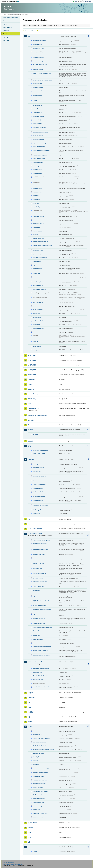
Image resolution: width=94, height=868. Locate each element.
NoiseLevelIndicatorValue (40, 780)
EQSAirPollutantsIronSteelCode (42, 601)
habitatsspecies (38, 510)
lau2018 (31, 712)
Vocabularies (7, 34)
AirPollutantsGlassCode (40, 544)
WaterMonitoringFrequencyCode (42, 647)
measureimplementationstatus (42, 150)
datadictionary (33, 394)
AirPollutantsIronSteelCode (41, 550)
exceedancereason (38, 139)
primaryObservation (39, 238)
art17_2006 (32, 365)
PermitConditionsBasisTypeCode (42, 627)
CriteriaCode (37, 590)
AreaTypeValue (37, 735)
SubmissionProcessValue (40, 813)
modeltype (36, 196)
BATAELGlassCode (39, 558)
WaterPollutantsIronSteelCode (42, 655)
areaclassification (38, 69)
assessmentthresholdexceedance (43, 80)
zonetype (36, 350)
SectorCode (36, 636)
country (35, 851)
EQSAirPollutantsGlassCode (41, 596)
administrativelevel (38, 48)
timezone (36, 341)
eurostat (31, 420)
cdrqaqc (35, 100)
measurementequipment (40, 155)
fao (29, 425)
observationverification (40, 220)
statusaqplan (37, 325)
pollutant (36, 235)
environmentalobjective (40, 127)
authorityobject (37, 91)
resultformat (37, 273)
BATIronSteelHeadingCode (41, 582)
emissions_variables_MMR (41, 450)
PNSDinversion (37, 231)
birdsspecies (37, 481)
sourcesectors (37, 306)
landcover (32, 698)
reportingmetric (37, 265)
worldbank (32, 847)
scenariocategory (38, 302)
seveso (31, 828)
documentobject (38, 120)
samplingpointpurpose (39, 289)
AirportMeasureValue (39, 731)
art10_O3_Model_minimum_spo (42, 73)
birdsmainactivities (38, 468)
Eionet (11, 14)
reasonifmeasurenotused (40, 258)
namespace (36, 199)
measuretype (37, 166)
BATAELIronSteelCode (39, 564)
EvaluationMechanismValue (41, 746)
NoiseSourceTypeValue (40, 784)
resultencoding (37, 269)
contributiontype (38, 105)
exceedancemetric (38, 136)
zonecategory (37, 346)
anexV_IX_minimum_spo (40, 65)
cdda (30, 384)
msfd (30, 722)
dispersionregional (38, 116)
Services (6, 37)
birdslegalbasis (37, 464)
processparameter (38, 250)
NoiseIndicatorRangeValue (41, 773)
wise (30, 842)
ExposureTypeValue (39, 753)
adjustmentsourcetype (39, 41)
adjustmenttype (37, 44)
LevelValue (36, 764)
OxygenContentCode (39, 623)
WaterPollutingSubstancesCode (42, 687)
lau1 (30, 702)
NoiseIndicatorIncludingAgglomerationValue (45, 768)
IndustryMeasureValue (39, 757)
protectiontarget (38, 254)
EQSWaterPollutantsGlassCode (42, 609)
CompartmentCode (38, 586)
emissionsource (38, 124)
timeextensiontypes (39, 328)
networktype (37, 203)
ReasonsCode (37, 631)
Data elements (8, 27)
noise (30, 726)
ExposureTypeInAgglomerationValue (43, 749)
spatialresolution (38, 310)
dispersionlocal (37, 112)
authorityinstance (38, 87)
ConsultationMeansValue (40, 742)
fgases (30, 430)
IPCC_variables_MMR (39, 454)
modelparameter (38, 189)
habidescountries (38, 488)
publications (32, 823)
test (29, 832)
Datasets (6, 21)
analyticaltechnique (39, 61)
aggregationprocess (39, 58)
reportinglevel (37, 261)
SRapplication (37, 317)
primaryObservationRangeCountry (43, 245)
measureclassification (39, 147)
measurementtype (38, 162)
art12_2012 (32, 355)
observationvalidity (39, 216)
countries (36, 434)
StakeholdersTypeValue (40, 806)
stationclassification (39, 321)
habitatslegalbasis (38, 492)
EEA (11, 1)
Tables (5, 24)
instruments (36, 514)
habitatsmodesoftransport (40, 505)
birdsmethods (37, 471)
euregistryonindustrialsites (37, 415)
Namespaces (7, 40)
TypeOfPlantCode (38, 680)
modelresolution (38, 192)
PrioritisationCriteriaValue (40, 791)
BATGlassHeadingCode (40, 573)
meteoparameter (38, 170)
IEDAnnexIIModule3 (35, 534)
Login (76, 1)
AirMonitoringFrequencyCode (41, 540)
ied (29, 524)
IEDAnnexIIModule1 (35, 529)
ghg (29, 446)
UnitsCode (36, 643)
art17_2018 (32, 375)
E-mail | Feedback (9, 863)
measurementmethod (39, 158)
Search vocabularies (30, 31)
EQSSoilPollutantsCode (40, 606)
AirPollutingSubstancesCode (41, 668)
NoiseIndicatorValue (39, 776)
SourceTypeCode (38, 639)
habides (31, 459)
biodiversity (32, 379)
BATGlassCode (37, 569)
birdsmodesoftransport (40, 476)
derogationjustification (39, 484)
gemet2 (31, 441)
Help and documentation (11, 18)
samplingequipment (39, 282)
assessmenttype (38, 83)
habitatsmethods (38, 500)
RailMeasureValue (38, 795)
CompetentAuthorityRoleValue (42, 738)
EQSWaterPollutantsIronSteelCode (43, 614)
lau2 (30, 707)
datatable (36, 109)
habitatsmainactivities (39, 497)
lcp (29, 717)
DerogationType (38, 672)
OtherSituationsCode (39, 619)
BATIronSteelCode (38, 578)
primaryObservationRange (41, 242)
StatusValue (36, 810)
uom (30, 837)
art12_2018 (32, 360)
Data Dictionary (17, 14)
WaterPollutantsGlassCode (41, 650)
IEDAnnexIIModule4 (35, 662)
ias (29, 519)
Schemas (6, 31)
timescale (36, 332)
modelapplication (38, 173)
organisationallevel (38, 224)
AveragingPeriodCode (39, 554)
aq (29, 36)
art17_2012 (32, 370)
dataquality (32, 399)
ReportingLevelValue (39, 799)
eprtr (30, 404)
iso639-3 (35, 761)
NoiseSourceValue (38, 787)
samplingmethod (38, 285)
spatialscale (36, 313)
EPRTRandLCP (33, 408)
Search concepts (43, 31)
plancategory (37, 227)
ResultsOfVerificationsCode (41, 676)
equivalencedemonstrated (40, 132)
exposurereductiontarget (40, 143)
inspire (30, 693)
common (31, 389)
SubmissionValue (38, 817)
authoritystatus (37, 96)
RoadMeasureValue (39, 802)
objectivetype (37, 207)
